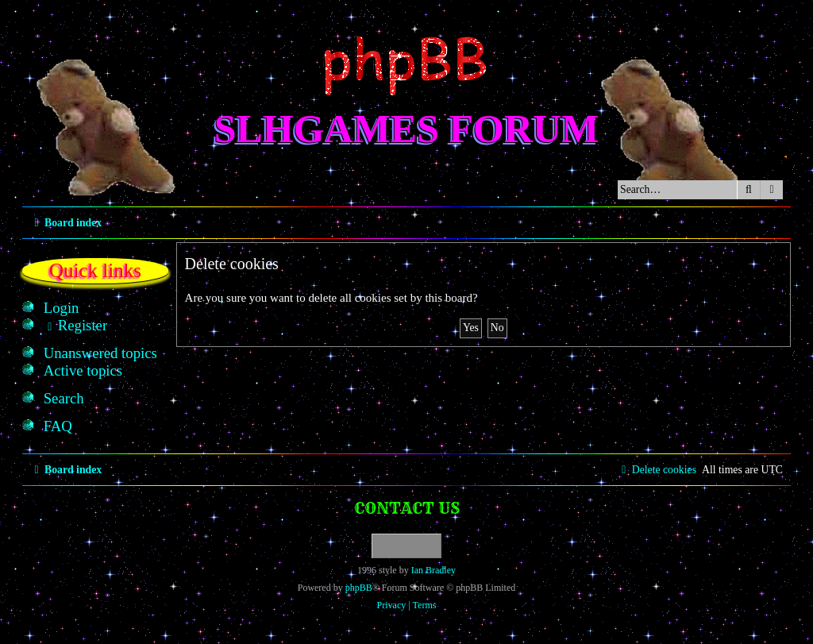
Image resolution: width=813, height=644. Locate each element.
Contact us (407, 508)
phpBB (359, 588)
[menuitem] (62, 308)
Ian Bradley (433, 570)
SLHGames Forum (407, 129)
